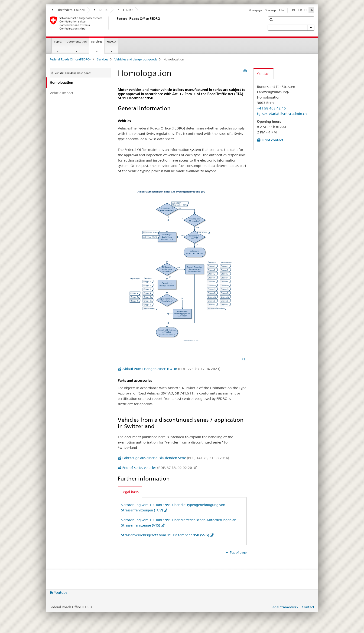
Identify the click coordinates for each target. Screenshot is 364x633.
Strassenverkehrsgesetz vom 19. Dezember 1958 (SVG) (165, 535)
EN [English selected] (311, 10)
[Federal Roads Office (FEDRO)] (116, 23)
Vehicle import (62, 93)
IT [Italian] (306, 10)
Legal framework (284, 607)
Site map (271, 10)
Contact (308, 607)
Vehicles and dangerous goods (136, 59)
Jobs (281, 10)
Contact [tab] (263, 74)
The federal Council (68, 10)
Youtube (61, 592)
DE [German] (294, 10)
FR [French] (300, 10)
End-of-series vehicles (160, 468)
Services (98, 43)
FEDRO (125, 10)
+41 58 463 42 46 (271, 108)
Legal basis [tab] (130, 492)
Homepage (255, 10)
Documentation (76, 41)
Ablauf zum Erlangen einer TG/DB (171, 369)
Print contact (272, 140)
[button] (272, 20)
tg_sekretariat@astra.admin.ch (282, 114)
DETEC (101, 10)
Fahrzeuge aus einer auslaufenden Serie (176, 458)
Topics (58, 41)
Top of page (238, 552)
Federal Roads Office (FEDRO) (70, 59)
